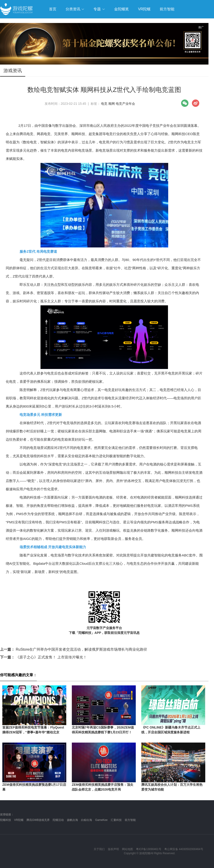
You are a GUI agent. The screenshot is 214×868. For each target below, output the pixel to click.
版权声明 (113, 849)
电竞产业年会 (125, 104)
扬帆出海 (72, 820)
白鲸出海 (87, 820)
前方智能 (130, 820)
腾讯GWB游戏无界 (38, 820)
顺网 (112, 104)
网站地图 (127, 849)
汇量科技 (116, 820)
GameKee (101, 820)
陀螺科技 (6, 820)
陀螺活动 (58, 820)
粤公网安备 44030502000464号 (184, 849)
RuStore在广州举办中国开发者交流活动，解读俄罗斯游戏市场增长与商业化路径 (74, 649)
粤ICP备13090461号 (149, 849)
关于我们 (99, 849)
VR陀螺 (19, 820)
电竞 (104, 104)
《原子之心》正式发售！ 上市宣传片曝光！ (43, 657)
